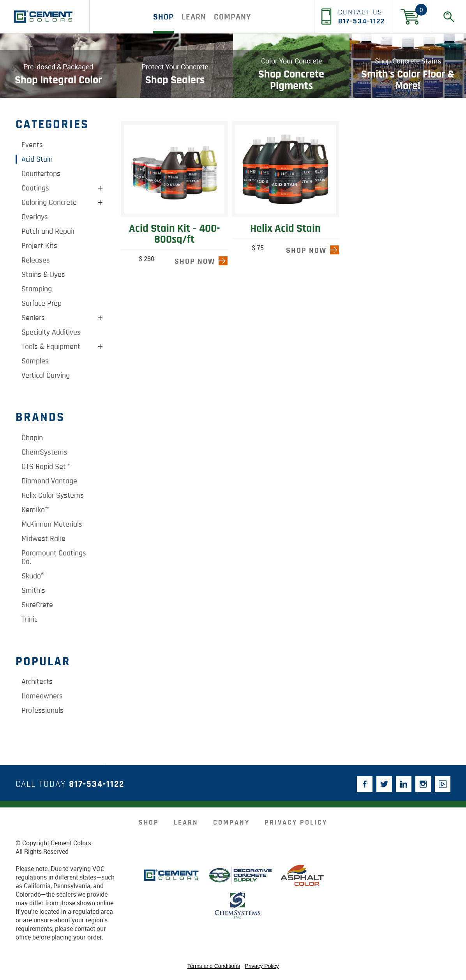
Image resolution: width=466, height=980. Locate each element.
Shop (163, 17)
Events (32, 145)
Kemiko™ (35, 510)
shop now (195, 261)
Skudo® (33, 576)
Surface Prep (41, 303)
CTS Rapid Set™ (46, 467)
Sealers (33, 318)
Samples (35, 361)
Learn (194, 17)
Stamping (37, 289)
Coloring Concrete (49, 203)
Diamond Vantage (49, 481)
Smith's (33, 590)
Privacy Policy (296, 823)
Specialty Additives (51, 332)
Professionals (42, 710)
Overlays (35, 217)
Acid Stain (37, 159)
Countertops (41, 174)
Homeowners (42, 696)
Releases (36, 260)
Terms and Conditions (214, 966)
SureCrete (37, 605)
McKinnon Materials (52, 524)
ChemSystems (44, 452)
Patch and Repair (48, 231)
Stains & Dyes (43, 275)
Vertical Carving (46, 375)
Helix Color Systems (53, 495)
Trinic (29, 619)
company (232, 17)
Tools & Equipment (51, 347)
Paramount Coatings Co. (54, 557)
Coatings (35, 188)
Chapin (32, 438)
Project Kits (39, 246)
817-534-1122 (97, 784)
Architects (37, 682)
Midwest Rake (43, 539)
